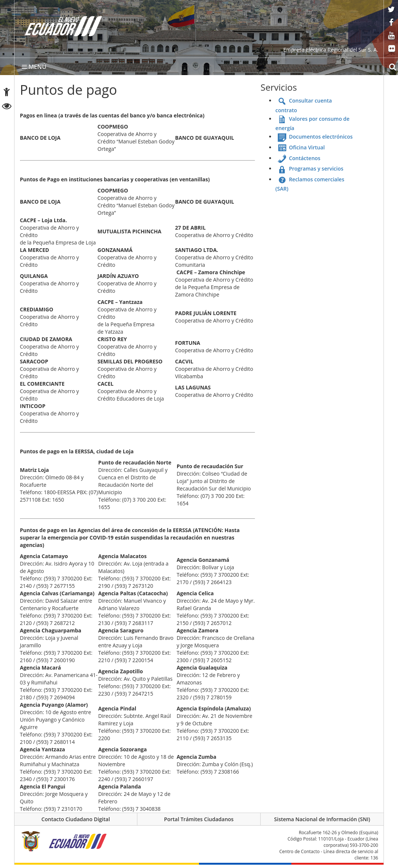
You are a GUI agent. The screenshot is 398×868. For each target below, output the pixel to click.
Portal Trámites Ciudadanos (199, 821)
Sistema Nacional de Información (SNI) (322, 821)
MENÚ (34, 68)
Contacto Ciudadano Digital (76, 821)
